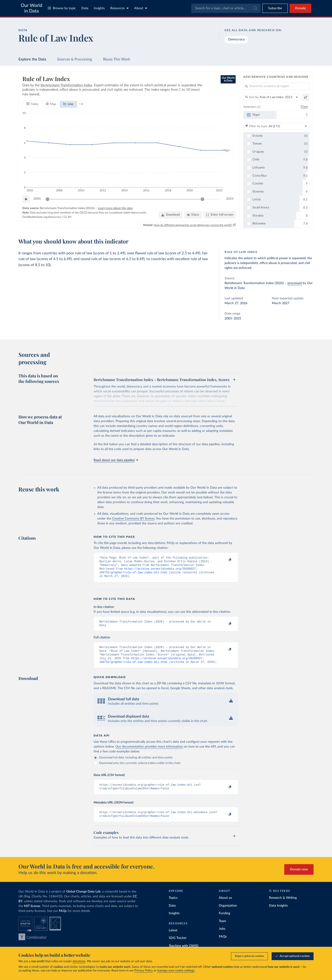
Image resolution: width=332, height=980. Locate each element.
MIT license (32, 914)
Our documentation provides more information (149, 753)
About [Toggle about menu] (141, 8)
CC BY (68, 217)
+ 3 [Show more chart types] (81, 104)
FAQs (63, 919)
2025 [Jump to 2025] (230, 199)
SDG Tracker (178, 946)
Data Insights (278, 914)
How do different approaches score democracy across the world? (193, 225)
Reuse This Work (117, 59)
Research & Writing (283, 906)
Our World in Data (31, 8)
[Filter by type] (276, 126)
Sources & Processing (75, 59)
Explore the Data (32, 59)
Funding (224, 921)
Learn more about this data (115, 208)
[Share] (193, 215)
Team (222, 929)
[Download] (170, 215)
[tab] (32, 104)
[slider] (47, 199)
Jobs (222, 937)
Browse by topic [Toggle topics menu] (62, 8)
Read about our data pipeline (116, 460)
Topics (173, 906)
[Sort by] (272, 97)
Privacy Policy (144, 971)
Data (85, 8)
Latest (173, 938)
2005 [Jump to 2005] (37, 199)
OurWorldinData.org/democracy (42, 217)
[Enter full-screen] (220, 215)
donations (79, 961)
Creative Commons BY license (133, 519)
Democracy (236, 39)
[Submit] (255, 8)
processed (295, 283)
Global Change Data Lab (83, 899)
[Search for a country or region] (276, 86)
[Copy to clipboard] (225, 560)
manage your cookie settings (176, 971)
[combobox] (226, 8)
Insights (99, 8)
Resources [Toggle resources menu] (119, 8)
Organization (228, 914)
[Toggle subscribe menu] (275, 8)
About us (225, 906)
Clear (304, 107)
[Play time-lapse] (26, 199)
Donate (300, 8)
